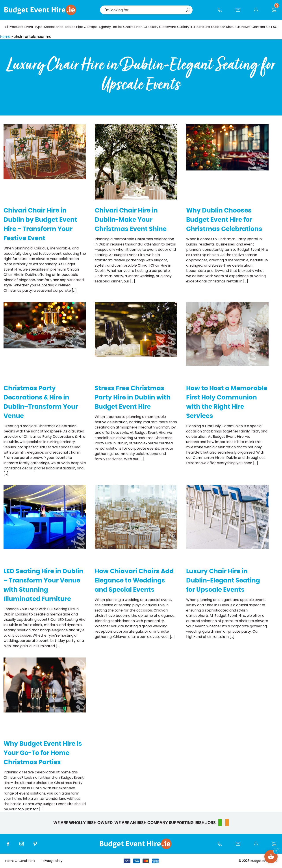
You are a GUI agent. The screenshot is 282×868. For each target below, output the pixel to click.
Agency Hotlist (110, 27)
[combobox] (144, 10)
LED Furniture (200, 27)
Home (5, 37)
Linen (138, 27)
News (246, 27)
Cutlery (183, 27)
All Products (14, 27)
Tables (70, 27)
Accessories (54, 27)
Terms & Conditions (20, 861)
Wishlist (276, 12)
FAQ (274, 27)
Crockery (151, 27)
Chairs (128, 27)
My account (258, 12)
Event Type (33, 27)
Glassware (168, 27)
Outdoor (218, 27)
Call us (222, 12)
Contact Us (240, 12)
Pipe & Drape (87, 27)
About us (233, 27)
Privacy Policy (52, 861)
